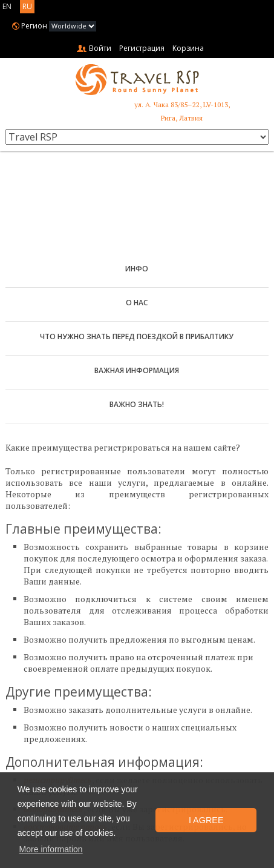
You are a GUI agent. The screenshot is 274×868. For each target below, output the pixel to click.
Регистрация (142, 48)
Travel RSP (137, 80)
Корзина (188, 48)
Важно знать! (137, 404)
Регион (34, 26)
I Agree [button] (206, 820)
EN (7, 6)
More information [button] (51, 849)
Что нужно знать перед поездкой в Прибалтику (137, 336)
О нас (137, 303)
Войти (100, 48)
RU (27, 6)
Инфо (137, 269)
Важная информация (137, 370)
